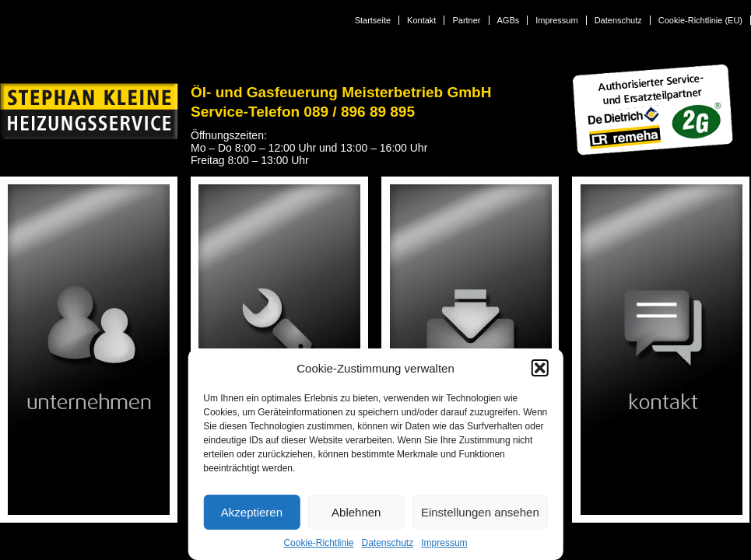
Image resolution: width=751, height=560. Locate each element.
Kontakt (421, 20)
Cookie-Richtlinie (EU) (700, 20)
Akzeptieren (252, 512)
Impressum (444, 543)
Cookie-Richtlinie (318, 543)
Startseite (373, 20)
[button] (540, 368)
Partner (466, 20)
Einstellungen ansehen (480, 512)
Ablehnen (356, 512)
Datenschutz (388, 543)
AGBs (509, 20)
